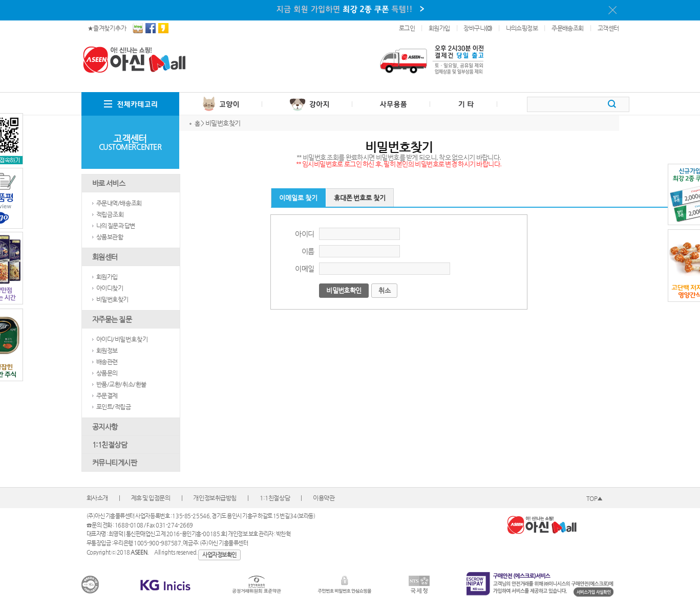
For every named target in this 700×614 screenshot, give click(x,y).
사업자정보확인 (219, 555)
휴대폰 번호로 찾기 (360, 198)
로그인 (407, 28)
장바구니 (478, 28)
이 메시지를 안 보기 (612, 10)
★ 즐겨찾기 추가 (107, 28)
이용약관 (324, 498)
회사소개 (97, 498)
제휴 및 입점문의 (151, 498)
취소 (384, 290)
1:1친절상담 (275, 498)
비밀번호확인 (344, 290)
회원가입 (439, 28)
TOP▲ (595, 498)
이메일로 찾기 (298, 198)
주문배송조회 (568, 28)
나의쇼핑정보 (522, 28)
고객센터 (608, 28)
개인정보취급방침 (215, 498)
